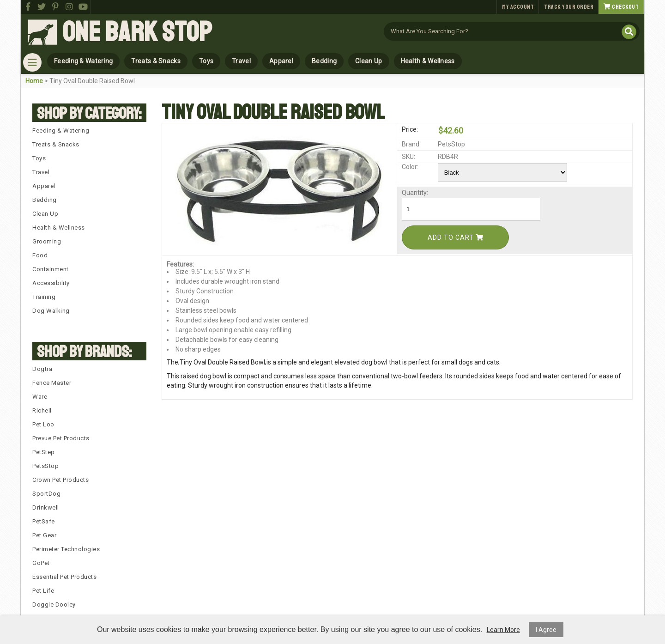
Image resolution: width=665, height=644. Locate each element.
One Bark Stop (137, 32)
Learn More (503, 630)
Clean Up (369, 61)
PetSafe (44, 521)
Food (40, 255)
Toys (206, 61)
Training (44, 297)
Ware (40, 397)
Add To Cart (456, 237)
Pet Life (43, 591)
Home (34, 81)
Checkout (621, 7)
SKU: (408, 157)
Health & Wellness (428, 61)
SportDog (46, 494)
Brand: (411, 144)
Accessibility (51, 283)
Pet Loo (43, 424)
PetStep (44, 452)
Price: (410, 129)
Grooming (47, 241)
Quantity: (415, 193)
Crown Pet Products (60, 480)
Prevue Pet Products (61, 438)
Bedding (324, 61)
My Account (518, 7)
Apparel (281, 61)
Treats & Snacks (156, 61)
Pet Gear (44, 535)
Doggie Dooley (54, 605)
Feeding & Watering (83, 61)
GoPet (41, 563)
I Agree (546, 630)
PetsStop (45, 466)
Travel (241, 61)
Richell (42, 410)
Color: (410, 167)
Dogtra (42, 369)
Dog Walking (51, 311)
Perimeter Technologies (66, 549)
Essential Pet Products (64, 577)
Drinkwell (46, 507)
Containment (51, 269)
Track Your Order (569, 7)
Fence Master (52, 383)
